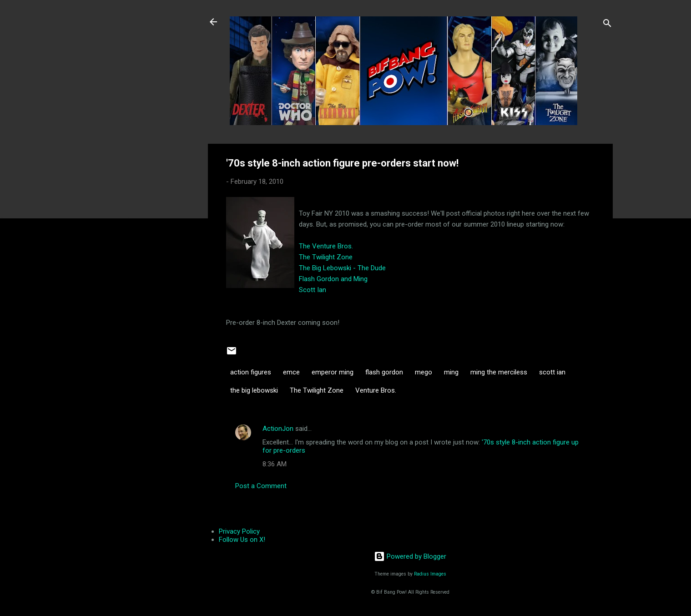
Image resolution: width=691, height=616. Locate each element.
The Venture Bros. (326, 246)
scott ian (552, 372)
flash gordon (384, 372)
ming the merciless (499, 372)
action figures (251, 372)
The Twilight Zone (326, 257)
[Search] (607, 25)
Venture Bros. (376, 390)
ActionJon (278, 429)
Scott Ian (313, 290)
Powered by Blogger (410, 556)
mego (424, 372)
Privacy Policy (239, 531)
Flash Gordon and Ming (333, 279)
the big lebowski (254, 390)
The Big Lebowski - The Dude (342, 268)
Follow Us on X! (242, 540)
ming (451, 372)
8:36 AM (275, 464)
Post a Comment (261, 486)
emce (291, 372)
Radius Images (430, 574)
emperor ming (333, 372)
